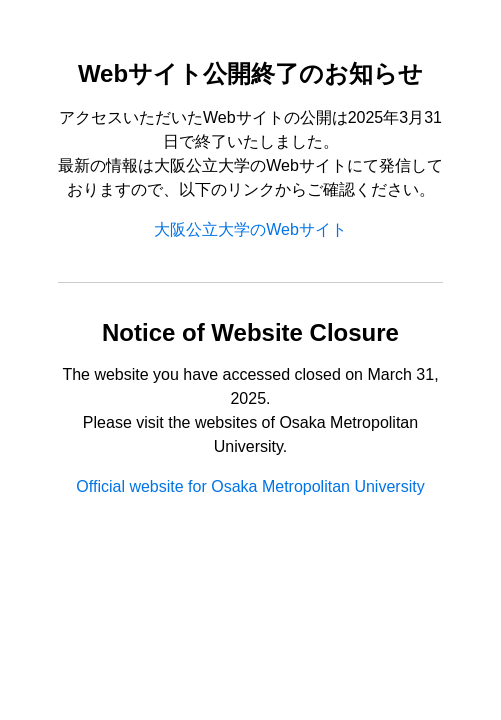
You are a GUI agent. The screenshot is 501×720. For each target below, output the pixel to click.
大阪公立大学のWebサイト (250, 229)
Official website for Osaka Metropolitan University (250, 486)
